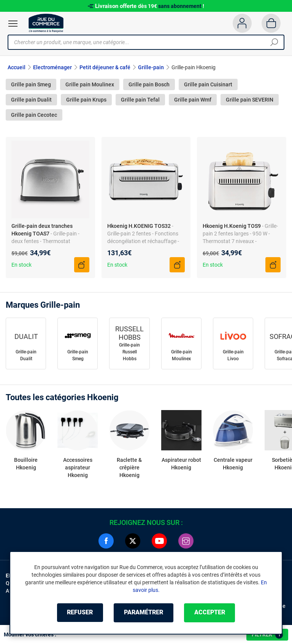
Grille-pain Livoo (233, 355)
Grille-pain (151, 67)
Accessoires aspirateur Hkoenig (78, 467)
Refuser (79, 613)
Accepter (210, 613)
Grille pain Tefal (140, 100)
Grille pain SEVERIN (250, 100)
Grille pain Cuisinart (208, 84)
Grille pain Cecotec (34, 115)
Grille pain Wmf (193, 100)
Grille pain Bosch (149, 84)
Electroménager (52, 67)
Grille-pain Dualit (26, 355)
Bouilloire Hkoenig (26, 464)
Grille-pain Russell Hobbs (129, 352)
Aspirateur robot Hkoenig (181, 464)
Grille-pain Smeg (78, 355)
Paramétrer (144, 613)
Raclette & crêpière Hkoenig (129, 467)
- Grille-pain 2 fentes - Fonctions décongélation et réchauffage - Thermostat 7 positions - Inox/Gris (143, 241)
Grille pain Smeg (31, 84)
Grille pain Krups (86, 100)
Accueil (17, 67)
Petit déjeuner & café (105, 67)
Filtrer (267, 635)
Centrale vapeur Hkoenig (233, 464)
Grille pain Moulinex (90, 84)
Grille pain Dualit (31, 100)
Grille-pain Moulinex (182, 355)
